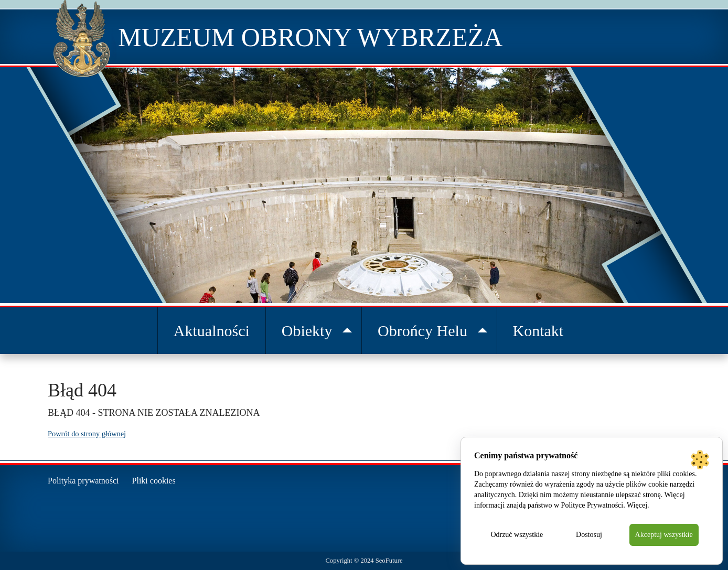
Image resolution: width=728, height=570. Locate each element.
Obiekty (307, 331)
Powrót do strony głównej (87, 434)
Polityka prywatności (83, 481)
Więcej (637, 505)
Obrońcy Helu (422, 331)
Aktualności (212, 331)
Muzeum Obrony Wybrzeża (310, 37)
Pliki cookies (154, 481)
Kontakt (538, 331)
